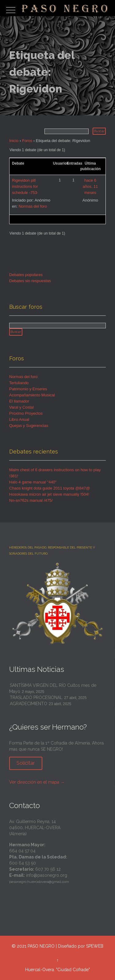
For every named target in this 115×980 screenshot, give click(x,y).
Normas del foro (33, 206)
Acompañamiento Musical (32, 395)
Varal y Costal (21, 407)
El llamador (19, 401)
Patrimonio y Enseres (28, 389)
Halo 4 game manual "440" (33, 482)
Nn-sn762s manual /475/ (31, 500)
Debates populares (26, 275)
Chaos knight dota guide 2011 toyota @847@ (50, 488)
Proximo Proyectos (26, 413)
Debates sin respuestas (30, 281)
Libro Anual (19, 419)
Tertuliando (19, 383)
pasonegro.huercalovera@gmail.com (39, 882)
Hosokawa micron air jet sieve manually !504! (49, 494)
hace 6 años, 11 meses (90, 186)
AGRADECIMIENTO (29, 704)
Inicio (14, 141)
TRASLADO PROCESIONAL (36, 698)
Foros (27, 141)
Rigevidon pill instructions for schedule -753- (25, 186)
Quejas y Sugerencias (29, 426)
